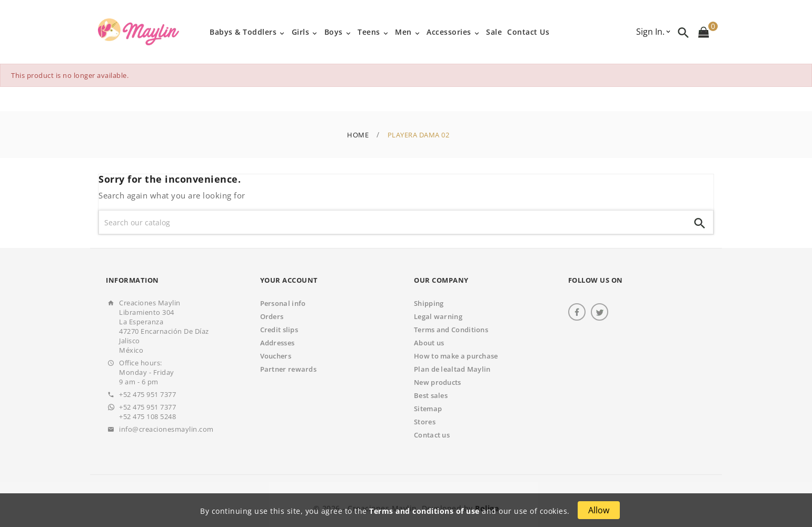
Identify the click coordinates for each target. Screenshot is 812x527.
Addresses (278, 343)
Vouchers (276, 356)
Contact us (432, 435)
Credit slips (279, 330)
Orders (272, 316)
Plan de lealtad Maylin (452, 369)
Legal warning (438, 316)
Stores (425, 422)
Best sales (431, 395)
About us (429, 343)
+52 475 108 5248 (147, 416)
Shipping (429, 303)
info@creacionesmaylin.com (166, 429)
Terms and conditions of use (424, 511)
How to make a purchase (456, 356)
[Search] (393, 222)
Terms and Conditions (451, 330)
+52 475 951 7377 (147, 394)
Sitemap (428, 409)
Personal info (283, 303)
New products (438, 382)
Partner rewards (289, 369)
